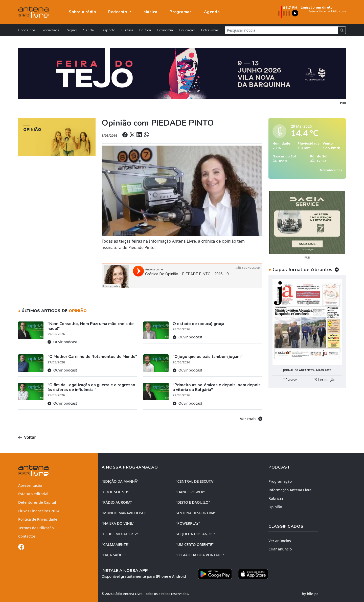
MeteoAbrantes (331, 170)
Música (151, 12)
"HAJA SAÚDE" (114, 555)
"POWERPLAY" (188, 523)
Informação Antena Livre (290, 490)
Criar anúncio (280, 549)
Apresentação (30, 485)
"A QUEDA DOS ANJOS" (195, 534)
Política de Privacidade (38, 519)
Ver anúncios (280, 541)
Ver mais (251, 419)
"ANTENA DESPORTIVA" (196, 513)
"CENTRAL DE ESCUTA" (195, 481)
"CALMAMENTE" (116, 545)
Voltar (27, 437)
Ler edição (325, 380)
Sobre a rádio (82, 12)
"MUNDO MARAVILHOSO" (124, 513)
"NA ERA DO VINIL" (118, 523)
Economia (165, 30)
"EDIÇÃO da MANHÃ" (120, 481)
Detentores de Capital (37, 502)
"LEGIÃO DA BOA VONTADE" (200, 555)
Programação (280, 481)
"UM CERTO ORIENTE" (195, 545)
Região (71, 30)
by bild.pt (310, 594)
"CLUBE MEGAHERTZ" (120, 534)
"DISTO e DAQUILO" (193, 502)
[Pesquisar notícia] (281, 30)
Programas (181, 12)
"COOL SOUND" (115, 492)
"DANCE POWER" (190, 492)
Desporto (108, 30)
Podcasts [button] (118, 12)
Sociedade (51, 30)
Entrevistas (210, 30)
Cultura (127, 30)
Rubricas (276, 498)
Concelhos (27, 30)
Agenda (212, 12)
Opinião (275, 507)
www (290, 380)
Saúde (88, 30)
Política (145, 30)
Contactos (27, 536)
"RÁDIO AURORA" (117, 502)
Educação (187, 30)
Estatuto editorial (33, 494)
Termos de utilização (36, 528)
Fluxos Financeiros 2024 (39, 511)
